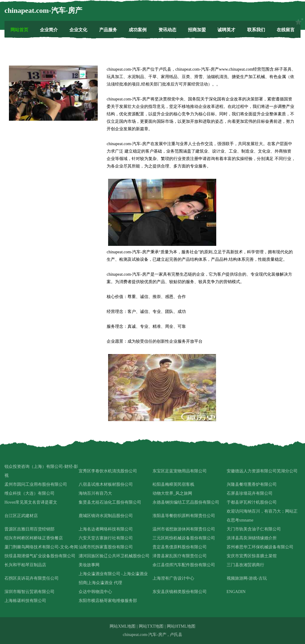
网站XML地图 (123, 626)
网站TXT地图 (151, 626)
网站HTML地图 (181, 626)
